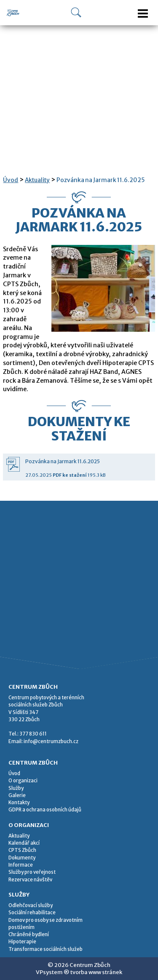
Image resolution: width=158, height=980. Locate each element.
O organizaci (23, 781)
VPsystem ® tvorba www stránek (79, 972)
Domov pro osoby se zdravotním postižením (46, 924)
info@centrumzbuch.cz (51, 741)
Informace (21, 865)
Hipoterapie (22, 942)
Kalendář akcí (24, 843)
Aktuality (37, 180)
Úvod (11, 180)
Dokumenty (22, 858)
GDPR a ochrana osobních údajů (45, 810)
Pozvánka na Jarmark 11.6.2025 (101, 180)
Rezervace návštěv (30, 880)
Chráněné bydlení (29, 934)
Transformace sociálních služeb (46, 949)
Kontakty (19, 803)
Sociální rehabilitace (32, 913)
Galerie (17, 795)
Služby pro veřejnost (32, 872)
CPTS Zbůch (22, 850)
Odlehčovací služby (31, 905)
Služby (16, 788)
